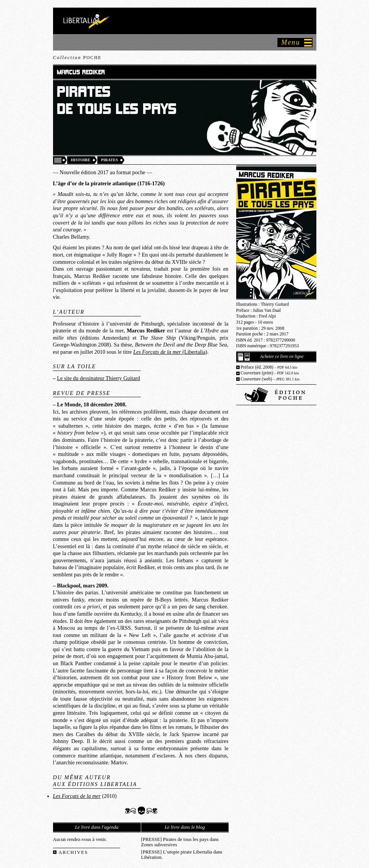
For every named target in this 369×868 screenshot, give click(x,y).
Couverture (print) (270, 373)
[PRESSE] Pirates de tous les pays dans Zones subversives (180, 842)
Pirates (110, 160)
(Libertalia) (170, 352)
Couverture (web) (270, 379)
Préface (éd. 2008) (269, 367)
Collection (77, 57)
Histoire (81, 160)
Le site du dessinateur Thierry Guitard (98, 378)
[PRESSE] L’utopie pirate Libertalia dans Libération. (182, 855)
